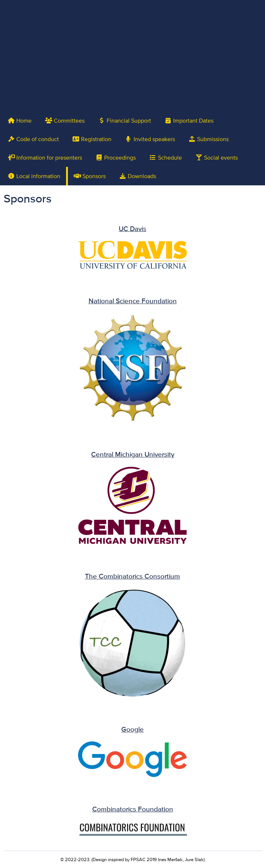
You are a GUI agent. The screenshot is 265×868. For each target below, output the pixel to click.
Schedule (166, 158)
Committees (65, 121)
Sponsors (90, 176)
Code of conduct (33, 139)
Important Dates (189, 121)
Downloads (138, 176)
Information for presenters (45, 158)
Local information (34, 176)
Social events (217, 158)
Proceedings (116, 158)
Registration (92, 139)
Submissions (209, 139)
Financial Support (125, 121)
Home (20, 121)
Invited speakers (150, 139)
